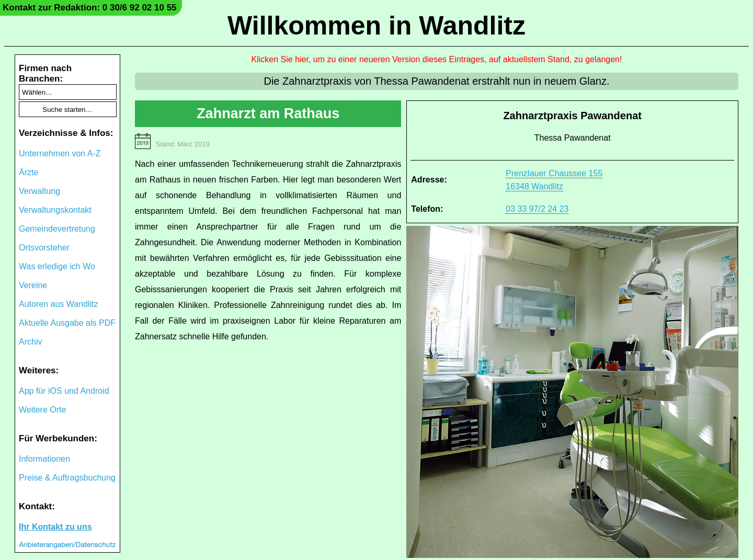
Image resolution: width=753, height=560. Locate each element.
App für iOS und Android (64, 391)
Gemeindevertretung (57, 229)
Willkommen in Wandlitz (376, 26)
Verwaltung (39, 191)
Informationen (44, 459)
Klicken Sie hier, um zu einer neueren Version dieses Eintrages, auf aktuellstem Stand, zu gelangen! (437, 59)
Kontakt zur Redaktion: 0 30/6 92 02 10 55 (90, 8)
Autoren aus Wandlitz (58, 304)
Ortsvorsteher (44, 248)
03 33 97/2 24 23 (537, 209)
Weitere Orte (42, 410)
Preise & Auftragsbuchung (67, 478)
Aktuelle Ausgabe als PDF (67, 323)
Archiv (30, 342)
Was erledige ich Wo (57, 266)
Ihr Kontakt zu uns (55, 527)
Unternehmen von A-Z (60, 153)
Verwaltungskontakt (55, 210)
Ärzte (28, 172)
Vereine (33, 285)
